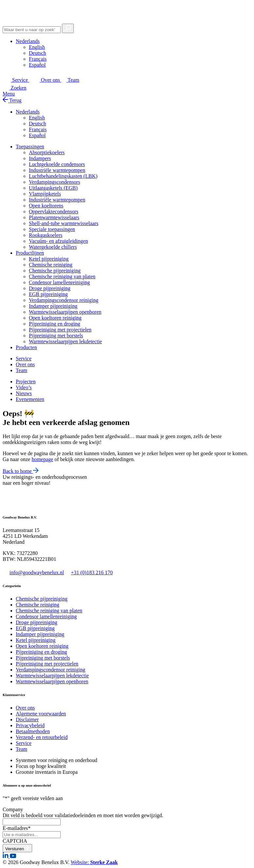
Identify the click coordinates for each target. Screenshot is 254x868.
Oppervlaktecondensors (54, 212)
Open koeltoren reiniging (55, 318)
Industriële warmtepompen (57, 170)
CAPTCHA (15, 841)
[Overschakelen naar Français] (38, 59)
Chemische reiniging (51, 265)
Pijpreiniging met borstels (56, 336)
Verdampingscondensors (54, 182)
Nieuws (24, 393)
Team (21, 749)
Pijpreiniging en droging (54, 324)
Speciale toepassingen (52, 229)
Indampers (40, 158)
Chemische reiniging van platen (62, 276)
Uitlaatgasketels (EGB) (53, 188)
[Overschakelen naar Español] (37, 65)
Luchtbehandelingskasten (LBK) (63, 176)
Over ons (25, 708)
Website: (94, 862)
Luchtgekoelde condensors (57, 164)
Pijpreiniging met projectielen (60, 330)
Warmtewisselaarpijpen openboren (65, 312)
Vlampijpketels (45, 194)
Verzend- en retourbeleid (42, 737)
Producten (26, 347)
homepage (42, 459)
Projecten (26, 381)
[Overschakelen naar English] (37, 47)
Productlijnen (30, 253)
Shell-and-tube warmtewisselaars (64, 223)
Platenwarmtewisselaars (54, 217)
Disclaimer (27, 720)
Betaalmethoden (33, 731)
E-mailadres (17, 828)
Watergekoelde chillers (53, 247)
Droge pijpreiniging (50, 288)
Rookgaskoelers (46, 235)
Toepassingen (30, 147)
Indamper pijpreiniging (53, 306)
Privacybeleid (30, 725)
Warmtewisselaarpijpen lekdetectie (65, 341)
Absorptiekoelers (47, 152)
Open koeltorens (46, 206)
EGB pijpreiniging (48, 294)
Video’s (24, 387)
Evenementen (30, 399)
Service (24, 743)
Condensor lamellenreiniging (59, 282)
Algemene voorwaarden (41, 714)
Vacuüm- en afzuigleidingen (58, 241)
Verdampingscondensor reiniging (64, 300)
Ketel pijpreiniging (49, 259)
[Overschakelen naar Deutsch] (37, 53)
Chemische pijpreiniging (55, 271)
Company (13, 809)
